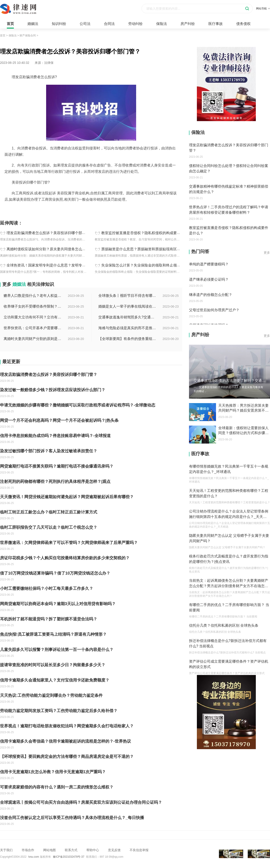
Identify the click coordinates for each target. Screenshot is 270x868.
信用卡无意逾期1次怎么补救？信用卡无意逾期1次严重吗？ (53, 772)
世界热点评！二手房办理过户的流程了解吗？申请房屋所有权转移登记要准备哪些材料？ (229, 210)
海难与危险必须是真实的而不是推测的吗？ (128, 328)
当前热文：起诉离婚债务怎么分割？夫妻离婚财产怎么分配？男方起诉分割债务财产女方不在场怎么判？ (229, 584)
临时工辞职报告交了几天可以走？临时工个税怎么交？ (49, 527)
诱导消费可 (57, 209)
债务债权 (243, 24)
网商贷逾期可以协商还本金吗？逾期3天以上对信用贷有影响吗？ (58, 604)
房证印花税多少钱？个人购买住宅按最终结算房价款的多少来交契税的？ (65, 558)
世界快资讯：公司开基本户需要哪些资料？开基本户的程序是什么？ (33, 328)
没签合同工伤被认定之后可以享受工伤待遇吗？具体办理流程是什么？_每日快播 (72, 818)
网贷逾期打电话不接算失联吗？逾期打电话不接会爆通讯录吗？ (57, 466)
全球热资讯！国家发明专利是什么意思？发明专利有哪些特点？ (57, 265)
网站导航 (263, 9)
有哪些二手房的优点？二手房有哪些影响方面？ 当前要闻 (229, 607)
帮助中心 (93, 850)
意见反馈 (114, 850)
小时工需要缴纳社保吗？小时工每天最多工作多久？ (47, 588)
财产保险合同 (28, 36)
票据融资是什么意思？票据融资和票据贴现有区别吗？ (144, 249)
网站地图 (49, 850)
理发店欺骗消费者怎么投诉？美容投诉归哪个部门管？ (50, 233)
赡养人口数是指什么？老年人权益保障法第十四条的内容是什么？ (33, 296)
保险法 (162, 24)
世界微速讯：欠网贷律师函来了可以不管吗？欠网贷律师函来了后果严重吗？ (69, 543)
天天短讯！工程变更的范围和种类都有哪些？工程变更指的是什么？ (229, 493)
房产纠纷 (188, 24)
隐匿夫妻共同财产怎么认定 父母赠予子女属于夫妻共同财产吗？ (229, 538)
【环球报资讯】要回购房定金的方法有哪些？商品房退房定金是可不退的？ (67, 757)
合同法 (109, 24)
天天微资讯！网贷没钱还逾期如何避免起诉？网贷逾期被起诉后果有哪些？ (67, 497)
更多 (267, 253)
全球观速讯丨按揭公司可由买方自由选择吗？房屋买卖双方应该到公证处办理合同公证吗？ (81, 802)
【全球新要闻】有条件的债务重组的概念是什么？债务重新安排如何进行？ (128, 339)
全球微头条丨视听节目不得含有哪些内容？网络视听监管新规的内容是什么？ (128, 296)
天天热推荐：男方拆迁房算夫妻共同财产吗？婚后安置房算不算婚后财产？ (243, 408)
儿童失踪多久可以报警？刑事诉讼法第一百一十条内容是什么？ (57, 650)
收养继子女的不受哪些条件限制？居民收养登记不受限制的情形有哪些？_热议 (33, 306)
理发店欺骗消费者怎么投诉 (29, 209)
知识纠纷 (59, 24)
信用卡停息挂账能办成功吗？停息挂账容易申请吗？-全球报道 (55, 436)
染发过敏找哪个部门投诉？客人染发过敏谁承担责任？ (49, 451)
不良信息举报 (139, 850)
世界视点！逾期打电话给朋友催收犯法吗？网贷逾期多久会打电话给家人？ (67, 726)
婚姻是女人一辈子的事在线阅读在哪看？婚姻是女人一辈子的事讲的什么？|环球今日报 (128, 306)
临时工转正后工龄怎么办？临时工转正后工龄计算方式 (49, 512)
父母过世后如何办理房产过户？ (214, 310)
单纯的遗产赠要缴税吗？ (209, 264)
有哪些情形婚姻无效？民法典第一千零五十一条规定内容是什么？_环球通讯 (229, 469)
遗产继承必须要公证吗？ (209, 279)
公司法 (85, 24)
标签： (5, 209)
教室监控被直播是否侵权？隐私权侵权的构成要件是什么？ (148, 233)
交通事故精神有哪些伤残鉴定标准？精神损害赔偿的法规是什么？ (229, 189)
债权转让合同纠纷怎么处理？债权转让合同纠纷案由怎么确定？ (229, 168)
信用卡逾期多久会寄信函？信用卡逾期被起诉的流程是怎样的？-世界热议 (65, 741)
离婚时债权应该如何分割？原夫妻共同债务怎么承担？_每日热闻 (58, 249)
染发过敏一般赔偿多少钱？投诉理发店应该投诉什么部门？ (53, 390)
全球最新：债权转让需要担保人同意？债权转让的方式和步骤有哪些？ (243, 431)
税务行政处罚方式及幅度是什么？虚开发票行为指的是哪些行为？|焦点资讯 (229, 559)
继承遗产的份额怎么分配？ (211, 295)
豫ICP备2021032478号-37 (69, 857)
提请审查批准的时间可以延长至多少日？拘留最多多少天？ (53, 665)
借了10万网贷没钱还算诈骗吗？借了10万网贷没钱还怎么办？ (55, 573)
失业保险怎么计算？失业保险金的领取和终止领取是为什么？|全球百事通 (159, 265)
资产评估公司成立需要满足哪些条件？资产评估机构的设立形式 (229, 664)
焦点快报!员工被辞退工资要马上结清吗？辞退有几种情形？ (53, 634)
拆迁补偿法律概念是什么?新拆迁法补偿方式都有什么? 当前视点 (228, 643)
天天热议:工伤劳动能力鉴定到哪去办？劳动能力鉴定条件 (51, 695)
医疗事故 (216, 24)
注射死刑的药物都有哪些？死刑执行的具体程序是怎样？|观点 (55, 482)
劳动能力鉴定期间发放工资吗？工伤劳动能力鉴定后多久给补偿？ (59, 711)
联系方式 (71, 850)
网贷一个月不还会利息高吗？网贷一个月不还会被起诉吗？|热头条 (59, 420)
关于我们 (6, 850)
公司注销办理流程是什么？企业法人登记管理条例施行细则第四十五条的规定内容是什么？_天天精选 (229, 514)
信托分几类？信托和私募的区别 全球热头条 (224, 625)
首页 (10, 24)
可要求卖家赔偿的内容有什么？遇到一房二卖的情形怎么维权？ (57, 787)
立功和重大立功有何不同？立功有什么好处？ (33, 317)
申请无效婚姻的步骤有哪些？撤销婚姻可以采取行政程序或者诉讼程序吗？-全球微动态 (78, 405)
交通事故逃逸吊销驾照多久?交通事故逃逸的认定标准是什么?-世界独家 (128, 317)
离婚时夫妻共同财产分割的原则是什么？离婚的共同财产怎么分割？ (33, 339)
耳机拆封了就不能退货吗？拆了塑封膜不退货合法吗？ (49, 619)
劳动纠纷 (135, 24)
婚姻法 (33, 24)
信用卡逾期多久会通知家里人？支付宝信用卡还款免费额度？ (55, 680)
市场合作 (28, 850)
